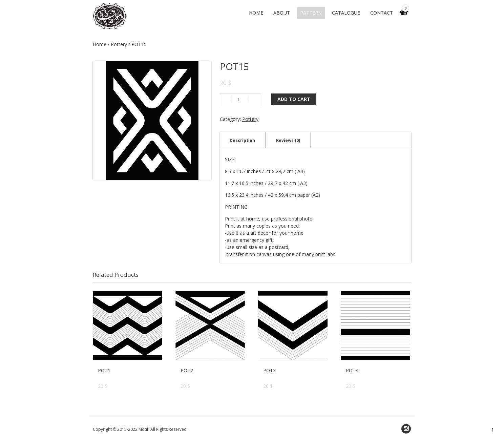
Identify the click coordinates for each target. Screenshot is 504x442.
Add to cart (294, 99)
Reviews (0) (288, 140)
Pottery (119, 44)
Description (242, 140)
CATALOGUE (346, 13)
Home (256, 13)
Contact (382, 13)
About (282, 13)
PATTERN (311, 13)
